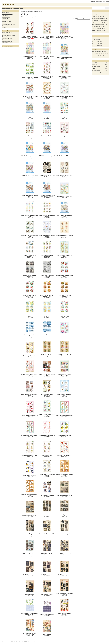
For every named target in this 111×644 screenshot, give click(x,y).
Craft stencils (5, 16)
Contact (22, 642)
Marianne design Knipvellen (31, 11)
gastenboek (16, 8)
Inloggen (93, 1)
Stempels (4, 27)
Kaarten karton (5, 18)
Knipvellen (4, 20)
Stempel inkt (5, 26)
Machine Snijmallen (7, 21)
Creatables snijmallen (7, 38)
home (4, 8)
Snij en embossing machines (9, 24)
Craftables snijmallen (7, 41)
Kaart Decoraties (6, 17)
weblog (22, 8)
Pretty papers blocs (6, 23)
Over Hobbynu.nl (16, 642)
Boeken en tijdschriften (7, 14)
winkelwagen (9, 8)
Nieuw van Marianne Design (8, 35)
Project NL (4, 37)
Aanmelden (107, 1)
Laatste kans (5, 34)
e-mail (103, 40)
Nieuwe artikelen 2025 (7, 32)
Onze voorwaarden (7, 642)
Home (22, 11)
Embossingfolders (6, 40)
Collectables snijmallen (7, 43)
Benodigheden (5, 13)
